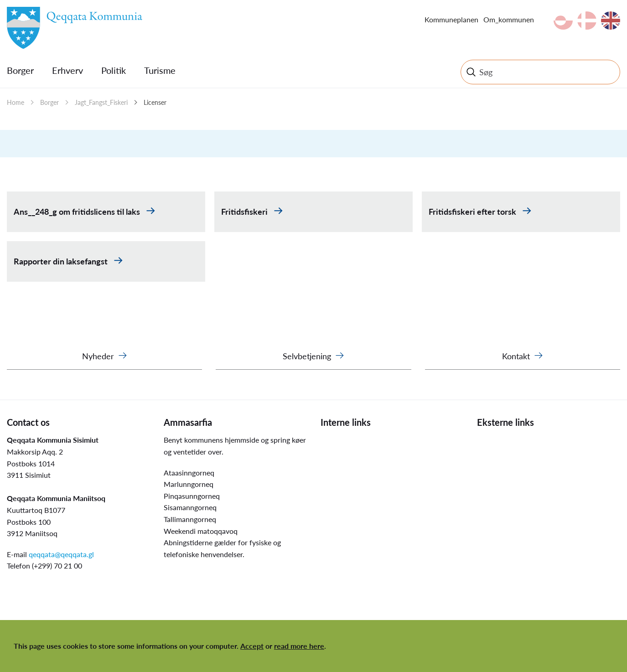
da (587, 21)
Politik (114, 70)
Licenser (155, 102)
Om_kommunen (509, 19)
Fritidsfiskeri (245, 212)
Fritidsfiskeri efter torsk (473, 212)
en (611, 21)
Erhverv (67, 70)
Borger (20, 70)
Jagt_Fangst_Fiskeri (101, 102)
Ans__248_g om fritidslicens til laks (78, 212)
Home (16, 102)
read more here (299, 646)
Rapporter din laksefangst (62, 261)
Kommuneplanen (451, 19)
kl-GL (563, 21)
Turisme (160, 70)
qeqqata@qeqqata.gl (61, 554)
